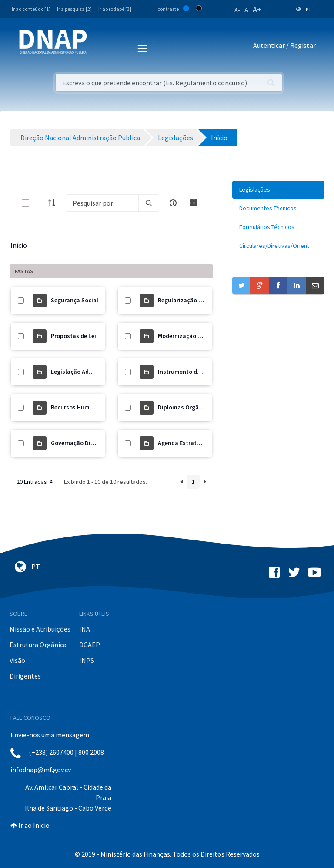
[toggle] (40, 203)
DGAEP (90, 645)
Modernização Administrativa (198, 336)
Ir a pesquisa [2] (74, 9)
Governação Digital (77, 443)
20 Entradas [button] (35, 482)
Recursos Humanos (77, 407)
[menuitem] (278, 190)
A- (237, 10)
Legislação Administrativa (87, 372)
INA (85, 629)
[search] (149, 203)
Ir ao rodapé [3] (115, 9)
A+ (257, 9)
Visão (17, 660)
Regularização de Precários (195, 300)
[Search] (102, 203)
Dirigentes (25, 676)
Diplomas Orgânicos (186, 407)
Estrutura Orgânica (38, 645)
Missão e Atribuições (40, 629)
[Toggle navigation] (99, 47)
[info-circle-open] (173, 203)
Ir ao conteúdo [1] (31, 9)
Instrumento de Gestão (189, 372)
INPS (87, 660)
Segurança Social (75, 300)
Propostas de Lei (73, 336)
